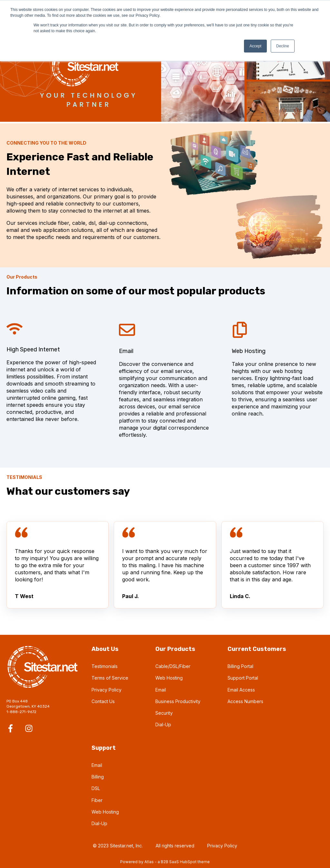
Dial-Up (163, 725)
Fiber (97, 800)
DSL (96, 788)
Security (164, 713)
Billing (98, 777)
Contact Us (103, 701)
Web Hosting (169, 678)
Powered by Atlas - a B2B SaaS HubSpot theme (165, 862)
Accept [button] (255, 46)
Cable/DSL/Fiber (173, 666)
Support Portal (243, 678)
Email (161, 690)
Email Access (241, 690)
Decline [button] (283, 46)
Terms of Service (110, 678)
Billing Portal (240, 666)
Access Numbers (245, 701)
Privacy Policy (107, 690)
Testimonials (105, 666)
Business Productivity (178, 701)
